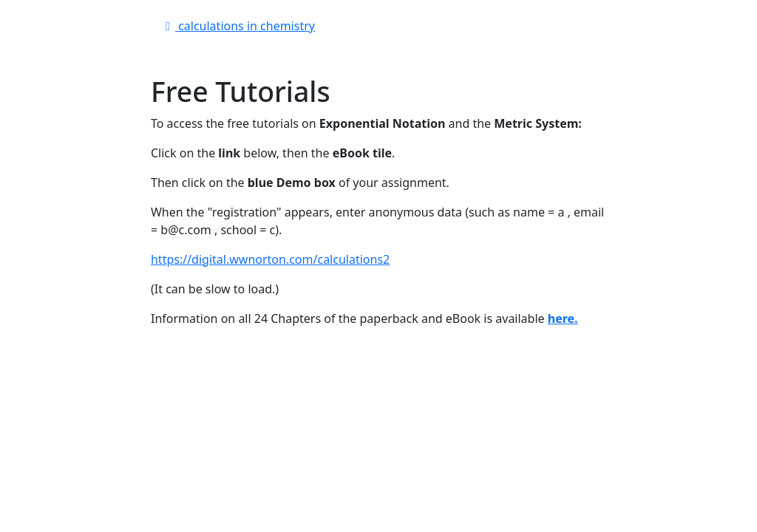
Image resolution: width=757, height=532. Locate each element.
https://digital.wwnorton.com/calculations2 (270, 259)
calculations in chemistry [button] (238, 26)
